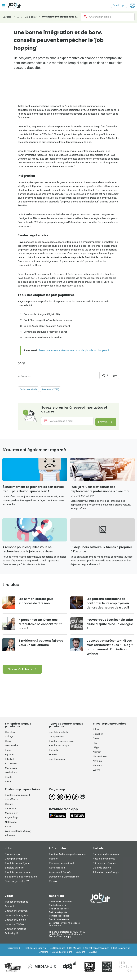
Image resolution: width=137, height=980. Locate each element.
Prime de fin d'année (104, 866)
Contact (9, 909)
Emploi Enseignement (61, 744)
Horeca (53, 757)
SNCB (8, 784)
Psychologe (12, 820)
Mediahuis (11, 775)
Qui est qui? (12, 936)
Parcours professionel (61, 866)
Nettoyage (11, 825)
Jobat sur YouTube (16, 931)
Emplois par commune (18, 875)
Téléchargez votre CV (17, 884)
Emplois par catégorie (17, 866)
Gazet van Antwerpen (97, 951)
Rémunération (57, 870)
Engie (8, 753)
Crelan (9, 744)
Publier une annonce (17, 904)
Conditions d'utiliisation (61, 904)
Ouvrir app (119, 5)
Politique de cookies (59, 911)
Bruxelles (98, 736)
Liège (96, 750)
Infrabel (9, 762)
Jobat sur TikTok (15, 927)
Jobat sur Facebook (16, 913)
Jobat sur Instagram (16, 918)
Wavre (96, 772)
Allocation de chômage (106, 875)
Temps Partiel (57, 739)
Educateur (11, 838)
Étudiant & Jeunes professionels (67, 857)
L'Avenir (93, 954)
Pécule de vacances (104, 861)
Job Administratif (59, 735)
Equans (9, 757)
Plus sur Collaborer (20, 672)
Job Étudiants (57, 762)
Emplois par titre (14, 870)
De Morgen (75, 951)
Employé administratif (18, 798)
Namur (97, 754)
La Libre (80, 954)
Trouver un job (13, 857)
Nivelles (97, 763)
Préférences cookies (59, 918)
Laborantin (11, 811)
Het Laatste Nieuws (35, 951)
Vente (8, 829)
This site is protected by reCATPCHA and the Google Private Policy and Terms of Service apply (67, 937)
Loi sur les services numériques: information (65, 926)
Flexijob (53, 753)
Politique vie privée (58, 915)
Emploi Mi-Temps (59, 748)
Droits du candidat (58, 908)
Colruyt (9, 739)
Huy (95, 745)
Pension (54, 884)
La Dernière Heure (62, 954)
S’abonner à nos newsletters (21, 879)
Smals (9, 780)
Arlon (96, 732)
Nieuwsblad (13, 951)
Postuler (54, 861)
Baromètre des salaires (106, 857)
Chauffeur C (12, 802)
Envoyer (102, 422)
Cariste (9, 807)
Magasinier (11, 816)
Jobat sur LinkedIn (15, 922)
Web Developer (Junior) (18, 834)
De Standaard (57, 951)
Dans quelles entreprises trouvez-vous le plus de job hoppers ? (74, 350)
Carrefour (10, 735)
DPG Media (11, 748)
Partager (109, 375)
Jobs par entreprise (16, 861)
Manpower (11, 771)
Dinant (97, 741)
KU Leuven (11, 766)
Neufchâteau (100, 759)
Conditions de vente (59, 922)
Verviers (97, 768)
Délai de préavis (102, 870)
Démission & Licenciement (64, 879)
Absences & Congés (60, 875)
